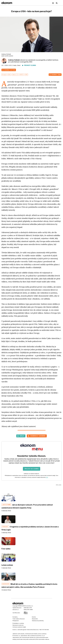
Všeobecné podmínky (38, 621)
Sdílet (22, 436)
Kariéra (34, 617)
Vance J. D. (15, 75)
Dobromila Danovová (33, 630)
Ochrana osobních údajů (19, 627)
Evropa (4, 75)
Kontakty (15, 617)
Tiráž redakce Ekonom (19, 619)
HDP (26, 75)
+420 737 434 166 (44, 630)
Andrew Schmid (14, 60)
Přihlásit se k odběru (32, 469)
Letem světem (7, 565)
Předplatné (16, 621)
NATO (22, 75)
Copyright (15, 606)
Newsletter (35, 619)
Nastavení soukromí (18, 625)
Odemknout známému (38, 436)
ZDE (47, 477)
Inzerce (15, 630)
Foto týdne (6, 549)
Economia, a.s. (29, 606)
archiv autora (9, 56)
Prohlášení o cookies (18, 623)
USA (9, 75)
